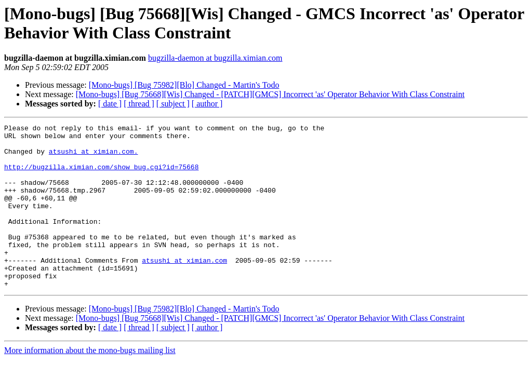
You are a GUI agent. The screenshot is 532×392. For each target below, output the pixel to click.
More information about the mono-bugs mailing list (90, 383)
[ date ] (110, 104)
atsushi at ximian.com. (94, 157)
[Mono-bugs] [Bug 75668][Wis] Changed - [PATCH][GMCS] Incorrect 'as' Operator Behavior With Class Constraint (270, 94)
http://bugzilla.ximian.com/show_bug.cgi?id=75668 (101, 176)
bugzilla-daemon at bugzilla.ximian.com (215, 58)
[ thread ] (139, 104)
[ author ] (207, 104)
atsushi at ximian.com (184, 288)
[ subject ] (173, 104)
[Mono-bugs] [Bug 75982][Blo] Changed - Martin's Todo (184, 85)
